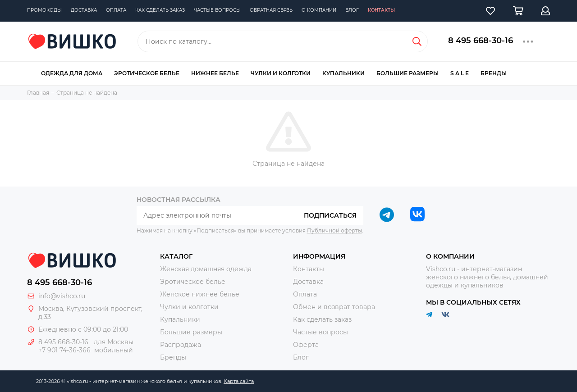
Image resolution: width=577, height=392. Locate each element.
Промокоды (44, 10)
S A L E (460, 73)
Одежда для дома (72, 73)
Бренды (494, 73)
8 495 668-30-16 (481, 41)
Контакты (381, 10)
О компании (319, 10)
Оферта (306, 345)
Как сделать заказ (160, 10)
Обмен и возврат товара (334, 307)
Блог (352, 10)
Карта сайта (239, 381)
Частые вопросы (217, 10)
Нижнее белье (215, 73)
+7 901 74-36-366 (64, 350)
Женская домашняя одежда (206, 269)
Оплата (116, 10)
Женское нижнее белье (200, 294)
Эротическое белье (147, 73)
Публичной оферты (334, 230)
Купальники (343, 73)
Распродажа (181, 345)
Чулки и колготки (281, 73)
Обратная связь (271, 10)
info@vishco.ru (62, 296)
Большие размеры (408, 73)
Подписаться (330, 215)
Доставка (84, 10)
